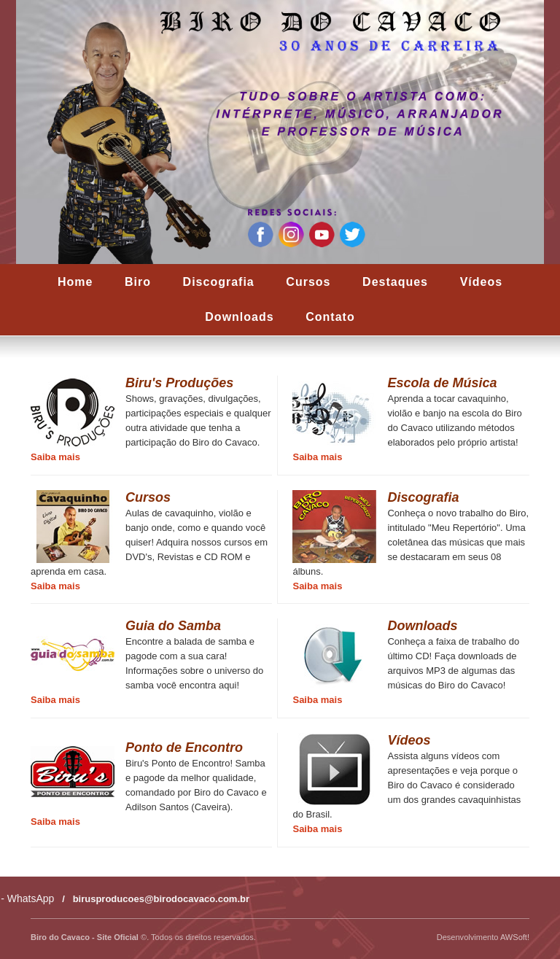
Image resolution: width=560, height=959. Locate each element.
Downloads (239, 317)
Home (75, 282)
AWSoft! (515, 937)
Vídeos (481, 282)
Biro (138, 282)
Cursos (308, 282)
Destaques (395, 282)
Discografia (219, 282)
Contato (330, 317)
